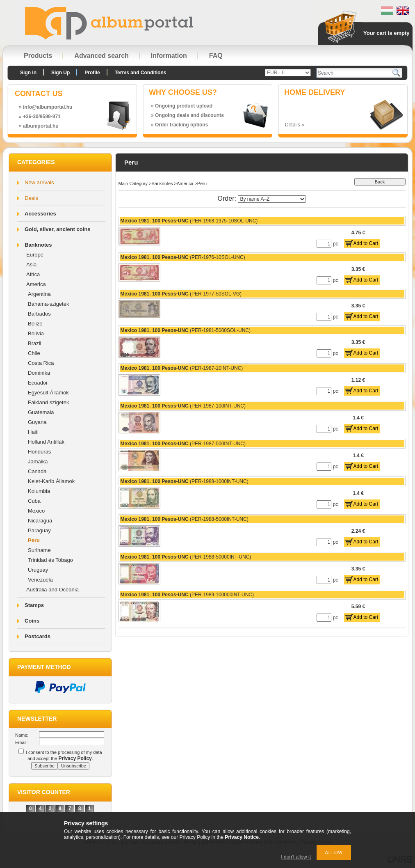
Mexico (36, 511)
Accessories (40, 214)
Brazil (35, 343)
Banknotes (38, 245)
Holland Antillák (46, 442)
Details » (295, 125)
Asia (31, 265)
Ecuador (38, 383)
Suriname (39, 550)
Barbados (39, 314)
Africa (33, 274)
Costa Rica (41, 363)
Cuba (34, 501)
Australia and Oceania (52, 590)
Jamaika (38, 461)
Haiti (33, 432)
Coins (32, 621)
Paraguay (39, 530)
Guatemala (41, 412)
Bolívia (36, 333)
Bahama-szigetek (48, 304)
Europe (35, 255)
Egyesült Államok (48, 393)
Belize (35, 324)
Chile (34, 353)
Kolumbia (39, 491)
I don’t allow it (296, 857)
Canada (37, 471)
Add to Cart (366, 243)
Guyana (37, 422)
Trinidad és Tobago (50, 560)
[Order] (272, 199)
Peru (34, 540)
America (36, 284)
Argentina (39, 294)
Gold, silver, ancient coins (57, 229)
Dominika (39, 373)
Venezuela (40, 580)
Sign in (28, 73)
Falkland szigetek (48, 402)
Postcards (38, 636)
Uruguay (38, 570)
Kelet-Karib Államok (51, 481)
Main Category (133, 183)
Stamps (34, 605)
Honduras (39, 452)
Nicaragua (40, 521)
